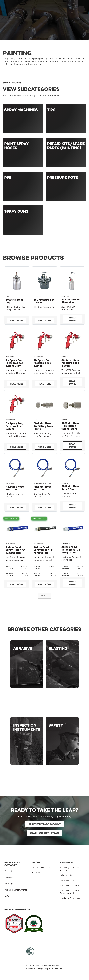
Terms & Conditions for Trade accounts (71, 892)
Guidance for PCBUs (70, 898)
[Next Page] (45, 596)
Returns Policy (67, 880)
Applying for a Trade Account (70, 869)
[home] (20, 4)
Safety (8, 896)
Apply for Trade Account (45, 824)
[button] (81, 9)
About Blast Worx (41, 868)
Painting (9, 884)
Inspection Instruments (16, 890)
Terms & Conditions (69, 886)
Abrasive (9, 877)
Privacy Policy (67, 875)
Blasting (8, 871)
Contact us (38, 873)
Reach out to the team (45, 833)
